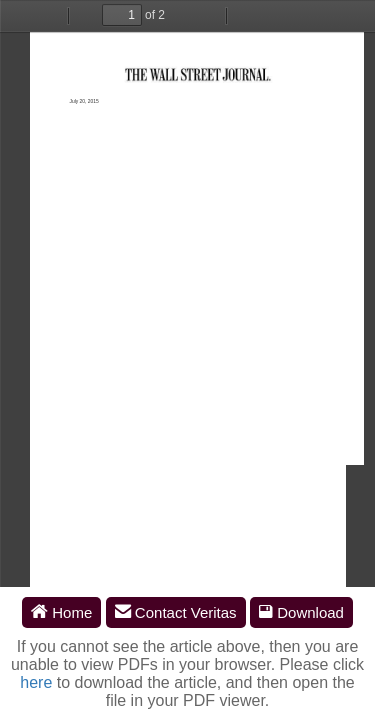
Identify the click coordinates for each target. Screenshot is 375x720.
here (36, 682)
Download (301, 612)
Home (61, 612)
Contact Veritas (176, 612)
